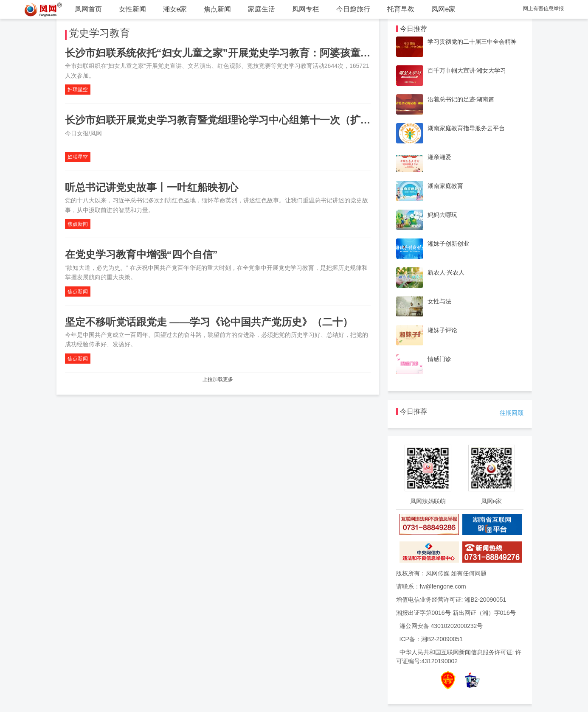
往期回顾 (512, 413)
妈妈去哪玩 (442, 215)
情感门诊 (439, 359)
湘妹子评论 (442, 330)
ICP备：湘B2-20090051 (431, 639)
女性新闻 (132, 9)
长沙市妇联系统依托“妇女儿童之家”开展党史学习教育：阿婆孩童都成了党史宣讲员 (253, 53)
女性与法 (439, 301)
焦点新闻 (217, 9)
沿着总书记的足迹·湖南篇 (461, 99)
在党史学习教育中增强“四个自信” (141, 254)
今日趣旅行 (353, 9)
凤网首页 (88, 9)
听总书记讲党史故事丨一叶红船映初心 (152, 187)
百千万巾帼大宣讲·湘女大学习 (467, 70)
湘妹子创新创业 (448, 244)
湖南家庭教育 (445, 186)
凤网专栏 (306, 9)
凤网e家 (443, 9)
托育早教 (401, 9)
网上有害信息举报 (543, 8)
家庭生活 (262, 9)
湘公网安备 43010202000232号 (441, 626)
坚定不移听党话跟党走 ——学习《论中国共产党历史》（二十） (209, 322)
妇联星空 (78, 90)
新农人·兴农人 (446, 272)
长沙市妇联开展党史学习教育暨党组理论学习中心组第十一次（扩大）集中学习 (243, 120)
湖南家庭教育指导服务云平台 (466, 128)
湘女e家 (175, 9)
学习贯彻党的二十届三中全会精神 (472, 42)
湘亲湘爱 (439, 157)
